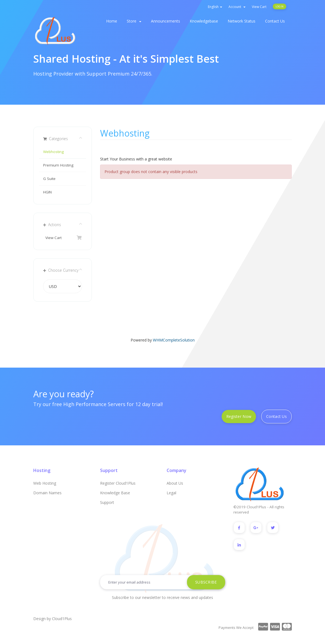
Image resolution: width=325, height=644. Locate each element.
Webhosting (53, 152)
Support (107, 502)
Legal (171, 493)
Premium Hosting (58, 165)
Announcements (166, 21)
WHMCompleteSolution (174, 340)
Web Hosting (45, 483)
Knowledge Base (115, 493)
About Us (175, 483)
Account (237, 7)
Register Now (239, 416)
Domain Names (47, 493)
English (215, 7)
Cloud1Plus (62, 618)
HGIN (47, 192)
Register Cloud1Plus (118, 483)
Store (134, 21)
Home (112, 21)
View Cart (259, 7)
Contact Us (275, 21)
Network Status (242, 21)
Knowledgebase (204, 21)
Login (279, 6)
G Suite (49, 179)
